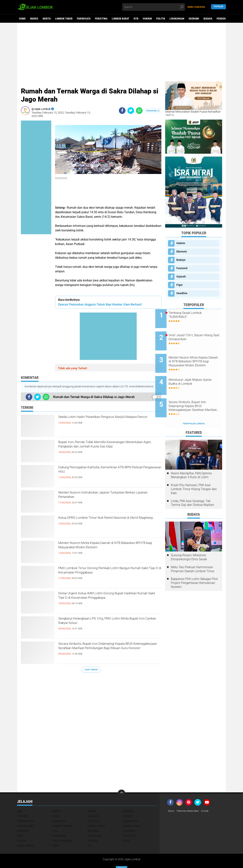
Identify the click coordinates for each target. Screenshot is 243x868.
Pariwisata (84, 19)
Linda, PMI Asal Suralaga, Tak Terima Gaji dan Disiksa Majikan (193, 487)
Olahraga (129, 815)
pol (90, 830)
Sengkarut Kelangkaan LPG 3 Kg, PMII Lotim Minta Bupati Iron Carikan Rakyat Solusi (106, 623)
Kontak (210, 795)
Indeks (34, 19)
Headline (182, 293)
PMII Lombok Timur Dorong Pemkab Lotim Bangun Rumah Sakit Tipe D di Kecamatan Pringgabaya (105, 575)
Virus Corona (25, 830)
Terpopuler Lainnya (194, 408)
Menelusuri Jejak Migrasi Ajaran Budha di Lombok (195, 372)
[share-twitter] (131, 111)
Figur (179, 285)
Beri (20, 795)
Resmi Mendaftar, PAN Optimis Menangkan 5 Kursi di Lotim (191, 460)
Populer (219, 7)
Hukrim (147, 19)
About (172, 795)
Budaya (208, 19)
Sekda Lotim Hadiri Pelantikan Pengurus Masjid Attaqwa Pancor (109, 421)
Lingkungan (177, 19)
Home (22, 19)
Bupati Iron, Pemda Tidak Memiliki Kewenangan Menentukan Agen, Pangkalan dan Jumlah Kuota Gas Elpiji (109, 449)
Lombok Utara (132, 810)
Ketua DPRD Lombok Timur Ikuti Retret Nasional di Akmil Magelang (100, 522)
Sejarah (181, 277)
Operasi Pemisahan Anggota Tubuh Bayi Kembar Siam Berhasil (100, 304)
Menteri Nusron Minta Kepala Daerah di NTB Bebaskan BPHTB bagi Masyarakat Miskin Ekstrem (105, 550)
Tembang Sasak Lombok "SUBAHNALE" (195, 315)
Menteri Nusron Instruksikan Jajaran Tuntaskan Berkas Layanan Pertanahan (109, 497)
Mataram (23, 815)
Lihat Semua (91, 670)
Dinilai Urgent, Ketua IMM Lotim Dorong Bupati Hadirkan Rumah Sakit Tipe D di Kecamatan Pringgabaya (108, 601)
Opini (20, 820)
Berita (47, 19)
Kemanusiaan (25, 805)
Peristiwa (101, 19)
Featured (182, 268)
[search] (154, 7)
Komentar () (153, 111)
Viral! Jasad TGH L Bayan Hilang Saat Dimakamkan (196, 334)
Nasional (93, 815)
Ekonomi (194, 19)
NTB (136, 19)
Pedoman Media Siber (191, 795)
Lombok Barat (121, 19)
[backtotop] (121, 778)
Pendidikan (224, 19)
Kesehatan (59, 805)
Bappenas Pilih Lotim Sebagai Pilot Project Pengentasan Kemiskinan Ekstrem (194, 567)
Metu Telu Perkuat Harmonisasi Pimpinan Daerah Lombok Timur (193, 553)
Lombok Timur (64, 19)
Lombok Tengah (62, 810)
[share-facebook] (122, 111)
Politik (161, 19)
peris (56, 830)
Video (126, 825)
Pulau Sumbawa (62, 825)
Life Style (94, 805)
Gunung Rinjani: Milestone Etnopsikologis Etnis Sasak (189, 541)
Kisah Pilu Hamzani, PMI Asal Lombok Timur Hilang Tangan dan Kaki (194, 473)
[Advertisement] (121, 52)
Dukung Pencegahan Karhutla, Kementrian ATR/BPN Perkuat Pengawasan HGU (103, 471)
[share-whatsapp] (139, 111)
